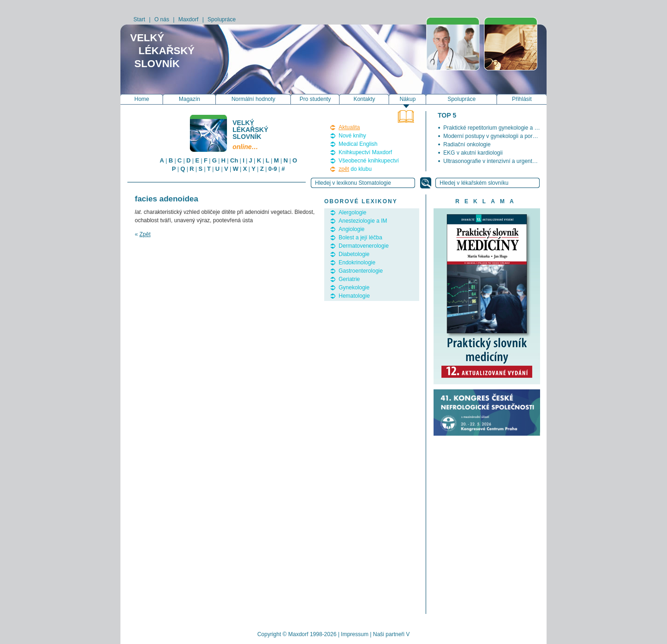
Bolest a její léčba (360, 238)
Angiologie (352, 229)
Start (139, 19)
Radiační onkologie (467, 144)
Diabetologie (354, 254)
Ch (234, 160)
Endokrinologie (357, 263)
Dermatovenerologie (364, 246)
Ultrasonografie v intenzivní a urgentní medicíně (502, 161)
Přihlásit (522, 99)
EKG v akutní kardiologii (473, 153)
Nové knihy (352, 136)
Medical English (358, 144)
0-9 (273, 169)
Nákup (408, 99)
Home (142, 99)
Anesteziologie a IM (363, 221)
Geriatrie (349, 279)
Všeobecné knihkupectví (369, 161)
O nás (162, 19)
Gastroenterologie (361, 271)
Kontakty (364, 99)
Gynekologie (354, 288)
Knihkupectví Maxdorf (365, 152)
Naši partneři (389, 634)
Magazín (189, 99)
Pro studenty (315, 99)
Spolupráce (222, 19)
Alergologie (352, 213)
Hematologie (354, 296)
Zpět (145, 234)
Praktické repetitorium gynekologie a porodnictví (502, 128)
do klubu (355, 169)
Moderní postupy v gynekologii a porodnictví (497, 136)
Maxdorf (188, 19)
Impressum (355, 634)
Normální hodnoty (254, 99)
